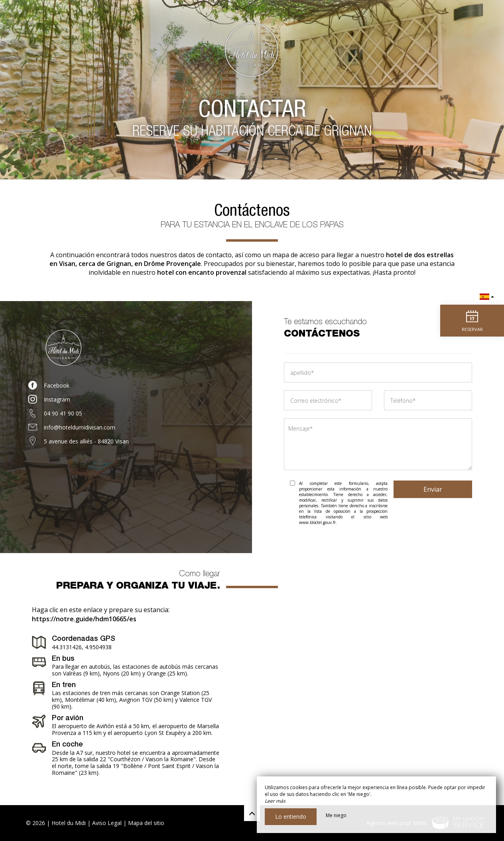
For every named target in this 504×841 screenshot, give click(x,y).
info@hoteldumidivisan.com (80, 427)
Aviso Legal (107, 823)
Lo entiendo (291, 816)
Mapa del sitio (146, 823)
